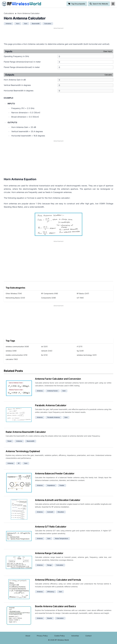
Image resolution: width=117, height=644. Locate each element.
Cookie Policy (60, 636)
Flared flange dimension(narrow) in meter (22, 62)
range (49, 565)
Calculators (9, 13)
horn (18, 24)
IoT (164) (80, 298)
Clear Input (108, 51)
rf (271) (80, 347)
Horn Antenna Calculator (29, 13)
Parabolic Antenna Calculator (51, 405)
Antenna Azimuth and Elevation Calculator (58, 500)
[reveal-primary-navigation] (113, 4)
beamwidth (36, 24)
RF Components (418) (50, 293)
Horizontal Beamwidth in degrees (19, 91)
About (28, 636)
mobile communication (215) (17, 355)
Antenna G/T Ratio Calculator (51, 527)
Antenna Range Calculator (49, 553)
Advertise (75, 636)
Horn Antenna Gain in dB (15, 80)
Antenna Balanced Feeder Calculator (55, 473)
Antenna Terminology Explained (23, 451)
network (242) (47, 351)
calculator (48, 24)
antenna (9, 24)
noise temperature (62, 538)
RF (22, 4)
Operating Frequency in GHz (16, 56)
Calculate (108, 75)
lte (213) (44, 355)
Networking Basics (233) (15, 298)
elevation (61, 512)
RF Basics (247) (83, 293)
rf (19, 463)
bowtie (50, 618)
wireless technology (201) (87, 355)
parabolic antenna (54, 417)
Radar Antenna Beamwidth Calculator (26, 432)
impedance (51, 485)
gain (26, 24)
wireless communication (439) (17, 347)
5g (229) (80, 351)
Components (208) (49, 298)
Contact (88, 636)
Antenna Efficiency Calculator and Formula (58, 580)
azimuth (50, 512)
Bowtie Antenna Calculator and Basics (55, 606)
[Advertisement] (58, 35)
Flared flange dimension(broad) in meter (22, 67)
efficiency (51, 592)
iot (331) (44, 347)
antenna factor (53, 391)
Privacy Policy (42, 636)
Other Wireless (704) (14, 293)
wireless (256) (11, 351)
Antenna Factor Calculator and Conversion (58, 379)
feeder (62, 485)
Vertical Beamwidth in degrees (17, 85)
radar (10, 441)
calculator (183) (12, 359)
